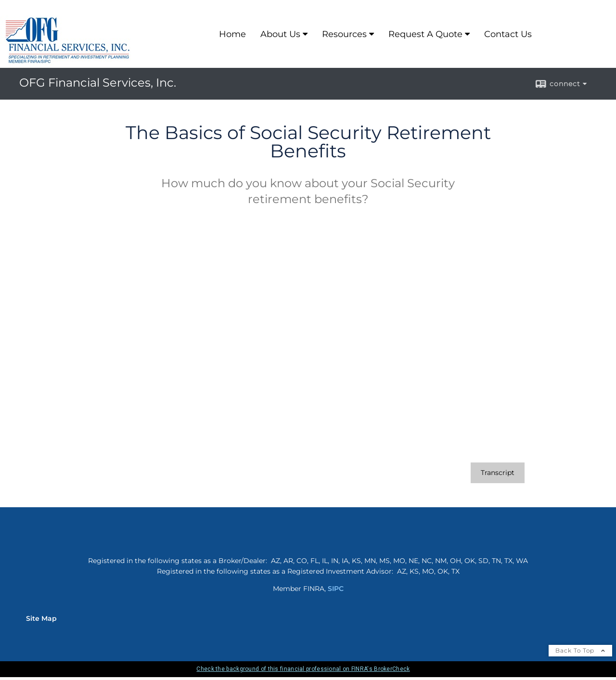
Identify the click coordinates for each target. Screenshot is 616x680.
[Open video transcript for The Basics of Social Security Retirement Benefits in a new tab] (498, 473)
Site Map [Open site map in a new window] (41, 618)
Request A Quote (425, 34)
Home (232, 34)
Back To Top (580, 650)
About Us (280, 34)
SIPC (336, 589)
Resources (344, 34)
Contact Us (508, 34)
